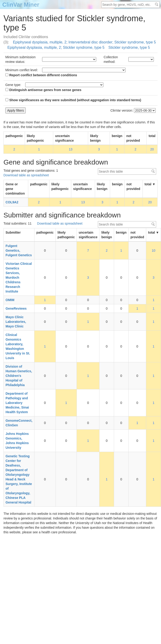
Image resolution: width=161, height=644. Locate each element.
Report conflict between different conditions (41, 75)
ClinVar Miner (21, 5)
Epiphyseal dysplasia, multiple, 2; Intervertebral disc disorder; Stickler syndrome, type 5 (84, 42)
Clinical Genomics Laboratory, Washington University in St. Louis (18, 346)
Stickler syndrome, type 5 (129, 47)
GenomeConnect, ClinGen (19, 423)
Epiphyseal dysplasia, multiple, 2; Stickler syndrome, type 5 (56, 47)
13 (71, 149)
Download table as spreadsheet (26, 175)
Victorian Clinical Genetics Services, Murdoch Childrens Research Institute (19, 278)
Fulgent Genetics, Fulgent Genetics (19, 250)
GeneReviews (16, 308)
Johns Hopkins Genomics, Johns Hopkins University (17, 441)
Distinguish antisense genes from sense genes (43, 90)
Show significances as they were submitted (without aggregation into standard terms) (73, 100)
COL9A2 (12, 202)
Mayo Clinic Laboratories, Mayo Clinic (16, 322)
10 (154, 250)
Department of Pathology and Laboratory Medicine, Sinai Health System (17, 403)
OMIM (10, 300)
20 (152, 149)
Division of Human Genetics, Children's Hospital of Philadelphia (19, 376)
